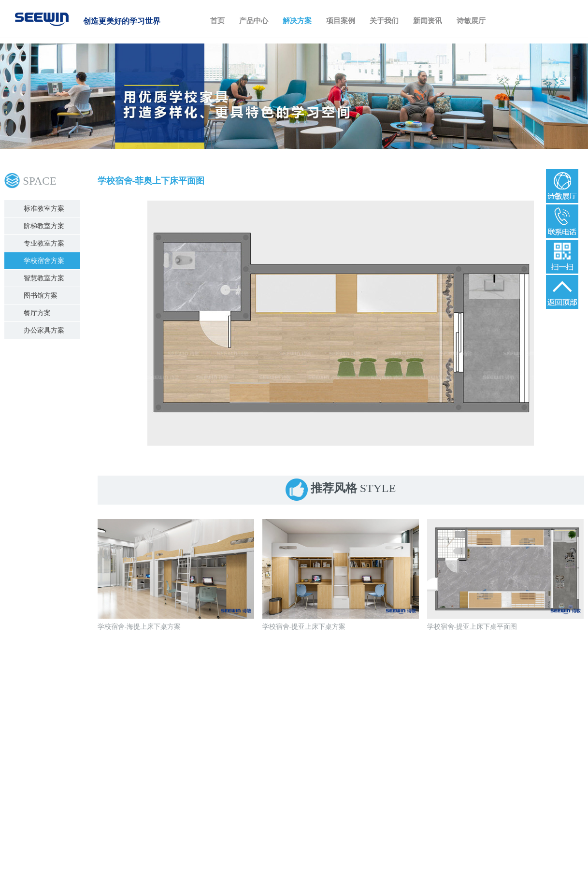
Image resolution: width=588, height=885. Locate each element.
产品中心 (254, 21)
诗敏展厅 (471, 21)
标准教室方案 (44, 209)
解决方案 (297, 21)
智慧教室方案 (44, 278)
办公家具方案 (44, 330)
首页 (217, 21)
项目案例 (341, 21)
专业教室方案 (44, 243)
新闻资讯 (428, 21)
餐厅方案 (37, 313)
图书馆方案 (41, 296)
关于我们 (384, 21)
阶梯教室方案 (44, 226)
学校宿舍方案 (44, 261)
